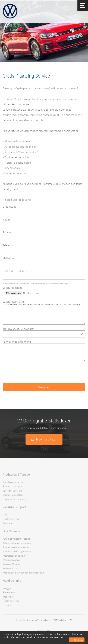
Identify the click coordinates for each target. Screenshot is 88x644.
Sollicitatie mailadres (15, 271)
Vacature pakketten (13, 495)
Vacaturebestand (13, 288)
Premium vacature (12, 486)
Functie (7, 232)
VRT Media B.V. (60, 620)
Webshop (8, 597)
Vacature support (14, 507)
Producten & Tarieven (17, 474)
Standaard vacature (13, 482)
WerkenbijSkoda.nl (12, 568)
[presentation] (29, 374)
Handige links (12, 580)
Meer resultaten (47, 439)
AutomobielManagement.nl (17, 551)
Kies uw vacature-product (18, 329)
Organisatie (10, 207)
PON (70, 620)
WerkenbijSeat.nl (11, 564)
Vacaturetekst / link (14, 302)
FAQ (5, 515)
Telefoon (8, 245)
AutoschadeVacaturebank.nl (17, 543)
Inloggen (7, 588)
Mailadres (8, 258)
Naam (7, 219)
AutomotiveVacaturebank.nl (17, 539)
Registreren (9, 592)
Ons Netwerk (11, 531)
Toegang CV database (14, 499)
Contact (7, 605)
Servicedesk (9, 523)
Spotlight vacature (12, 491)
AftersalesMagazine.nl (14, 556)
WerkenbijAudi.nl (11, 560)
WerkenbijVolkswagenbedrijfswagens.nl (24, 573)
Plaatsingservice (11, 519)
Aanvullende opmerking (17, 342)
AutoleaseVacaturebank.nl (16, 547)
